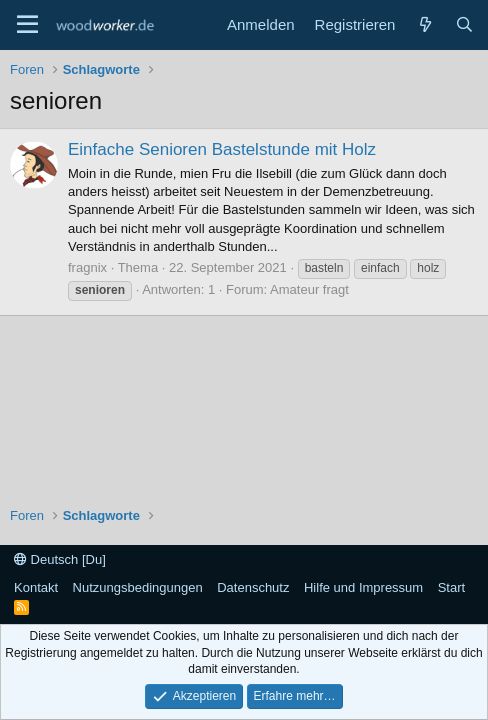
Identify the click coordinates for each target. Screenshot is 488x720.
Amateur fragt (309, 289)
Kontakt (36, 587)
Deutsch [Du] (60, 559)
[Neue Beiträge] (424, 24)
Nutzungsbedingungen (138, 587)
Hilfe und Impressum (363, 587)
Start (451, 587)
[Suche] (464, 24)
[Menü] (27, 25)
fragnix (87, 267)
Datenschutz (253, 587)
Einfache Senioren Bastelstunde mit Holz (222, 149)
